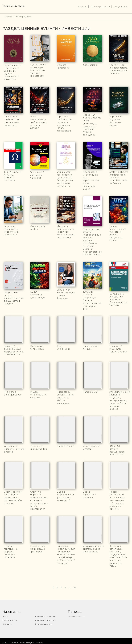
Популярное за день (44, 624)
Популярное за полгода (45, 617)
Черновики (7, 624)
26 (75, 588)
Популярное (121, 7)
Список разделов (100, 7)
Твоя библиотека (14, 6)
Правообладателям (76, 617)
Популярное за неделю (45, 620)
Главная (82, 7)
